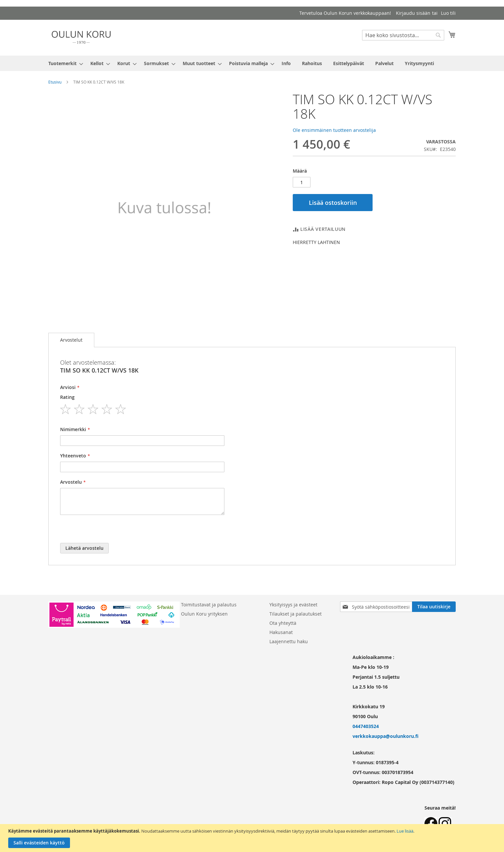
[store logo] (81, 37)
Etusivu (55, 82)
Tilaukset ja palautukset (296, 614)
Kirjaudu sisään (413, 13)
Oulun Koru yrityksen (204, 614)
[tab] (71, 340)
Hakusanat (281, 632)
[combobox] (403, 35)
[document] (253, 838)
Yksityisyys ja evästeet (293, 605)
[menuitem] (64, 63)
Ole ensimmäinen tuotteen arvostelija (334, 130)
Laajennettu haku (289, 641)
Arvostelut (71, 340)
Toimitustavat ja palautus (209, 605)
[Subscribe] (434, 607)
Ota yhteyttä (283, 623)
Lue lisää (405, 831)
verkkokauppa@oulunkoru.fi (386, 736)
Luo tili (448, 13)
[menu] (252, 63)
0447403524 (366, 726)
